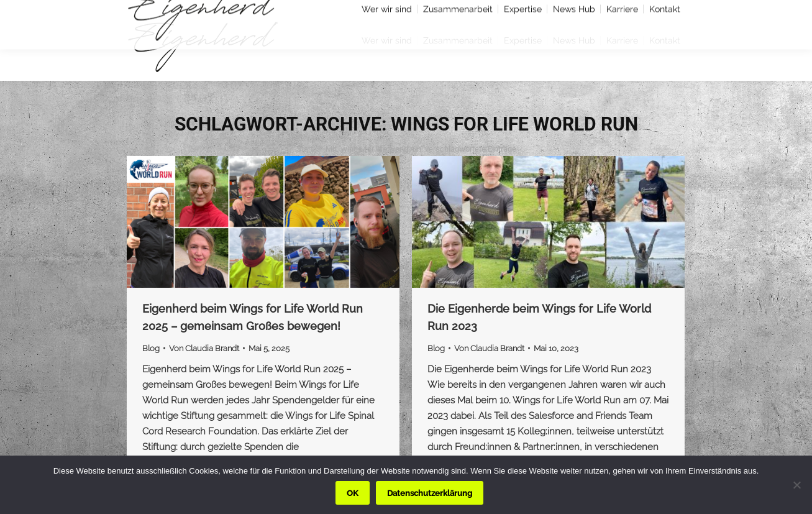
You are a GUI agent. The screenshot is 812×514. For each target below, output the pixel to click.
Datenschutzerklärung (430, 493)
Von (204, 348)
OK (353, 493)
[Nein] (796, 485)
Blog (151, 348)
